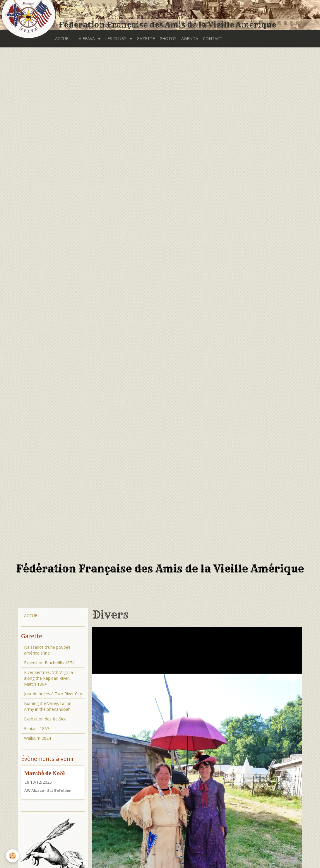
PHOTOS (168, 38)
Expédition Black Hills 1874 (49, 663)
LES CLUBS (116, 38)
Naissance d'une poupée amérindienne (47, 650)
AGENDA (190, 38)
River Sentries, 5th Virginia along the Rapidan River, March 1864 (48, 678)
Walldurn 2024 (37, 738)
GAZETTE (146, 38)
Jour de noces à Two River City (53, 694)
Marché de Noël (45, 773)
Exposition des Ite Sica (45, 719)
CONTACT (213, 38)
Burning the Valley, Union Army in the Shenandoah (48, 706)
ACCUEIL (63, 38)
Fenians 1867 (37, 729)
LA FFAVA (86, 38)
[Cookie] (12, 856)
